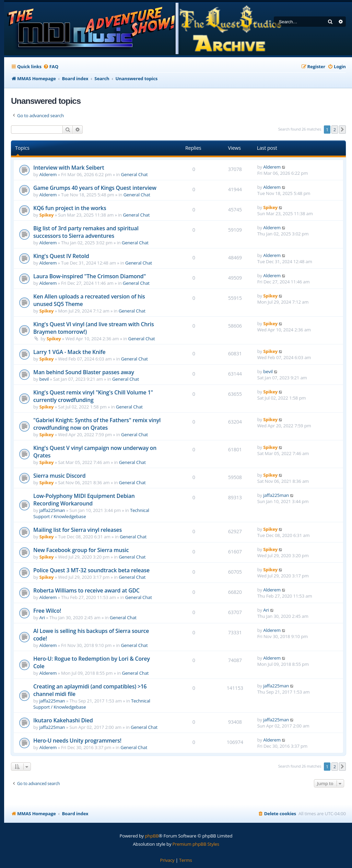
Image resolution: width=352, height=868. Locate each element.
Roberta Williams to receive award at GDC (86, 590)
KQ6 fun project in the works (70, 208)
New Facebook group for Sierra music (81, 550)
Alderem (48, 174)
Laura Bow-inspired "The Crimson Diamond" (90, 276)
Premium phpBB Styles (196, 844)
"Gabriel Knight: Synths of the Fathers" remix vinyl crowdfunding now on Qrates (97, 424)
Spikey (47, 215)
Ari (42, 618)
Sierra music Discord (59, 476)
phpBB (152, 836)
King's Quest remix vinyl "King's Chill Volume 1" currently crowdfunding (93, 396)
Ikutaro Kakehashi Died (63, 720)
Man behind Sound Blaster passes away (84, 372)
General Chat (134, 174)
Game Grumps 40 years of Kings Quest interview (95, 188)
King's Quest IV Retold (61, 256)
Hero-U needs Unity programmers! (77, 741)
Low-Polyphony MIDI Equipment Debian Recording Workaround (84, 500)
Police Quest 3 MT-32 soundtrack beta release (91, 570)
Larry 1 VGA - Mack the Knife (69, 352)
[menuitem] (51, 67)
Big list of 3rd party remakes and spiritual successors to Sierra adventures (86, 232)
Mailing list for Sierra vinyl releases (78, 530)
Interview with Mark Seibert (69, 168)
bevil (44, 379)
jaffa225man (52, 510)
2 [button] (335, 130)
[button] (342, 130)
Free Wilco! (47, 611)
